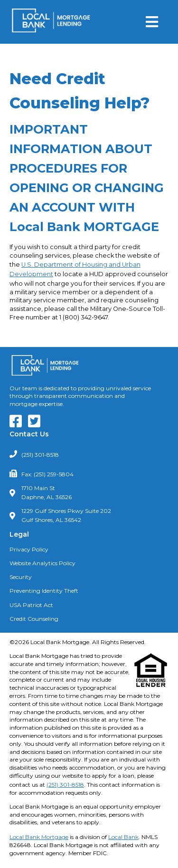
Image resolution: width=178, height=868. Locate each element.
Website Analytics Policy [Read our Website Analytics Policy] (42, 563)
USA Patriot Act (31, 605)
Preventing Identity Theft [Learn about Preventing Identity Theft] (44, 591)
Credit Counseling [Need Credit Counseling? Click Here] (34, 619)
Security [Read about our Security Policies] (21, 577)
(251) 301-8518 (40, 455)
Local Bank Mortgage (39, 837)
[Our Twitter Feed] (37, 424)
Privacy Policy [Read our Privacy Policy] (29, 549)
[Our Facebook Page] (18, 424)
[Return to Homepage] (51, 22)
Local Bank (123, 837)
